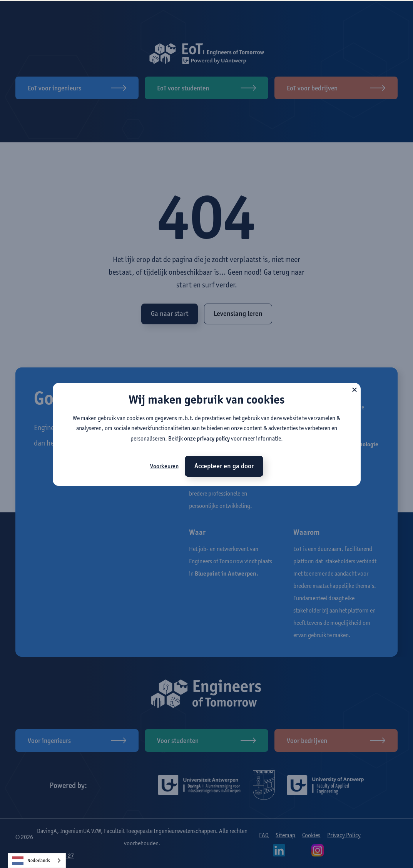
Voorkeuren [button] (164, 466)
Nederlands (31, 861)
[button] (354, 389)
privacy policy (213, 438)
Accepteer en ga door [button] (224, 466)
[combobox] (37, 860)
